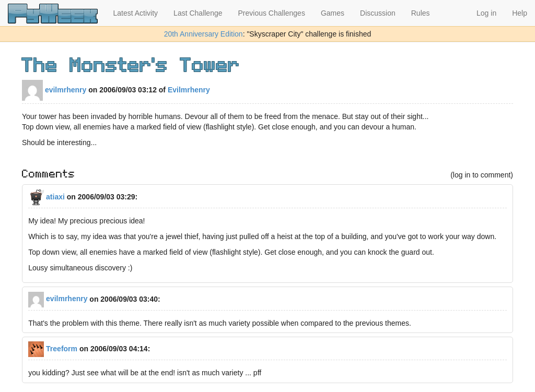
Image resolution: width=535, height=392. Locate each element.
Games (333, 13)
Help (520, 13)
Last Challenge (198, 13)
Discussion (378, 13)
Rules (421, 13)
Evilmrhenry (189, 90)
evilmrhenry (54, 90)
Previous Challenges (272, 13)
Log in (486, 13)
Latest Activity (136, 13)
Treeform (53, 349)
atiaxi (46, 197)
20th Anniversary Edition (203, 34)
